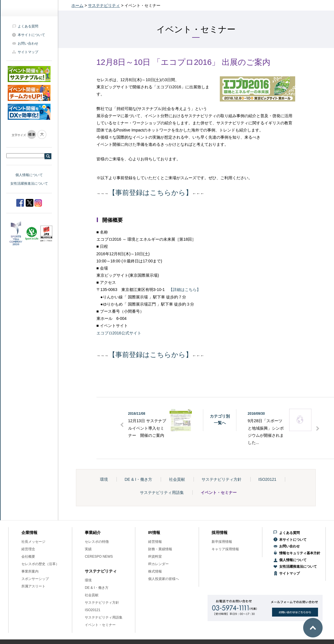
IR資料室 (155, 557)
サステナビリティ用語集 (162, 493)
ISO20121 (267, 479)
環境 (104, 479)
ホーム (77, 5)
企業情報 (29, 533)
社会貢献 (177, 479)
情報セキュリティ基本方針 (300, 553)
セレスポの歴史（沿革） (40, 564)
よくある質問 (28, 26)
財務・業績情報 (160, 549)
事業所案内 (30, 571)
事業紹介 (93, 533)
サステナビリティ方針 (222, 479)
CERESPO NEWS (99, 557)
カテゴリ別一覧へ (220, 419)
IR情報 (154, 533)
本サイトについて (31, 35)
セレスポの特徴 (97, 542)
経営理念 (28, 549)
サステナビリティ (104, 5)
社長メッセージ (33, 542)
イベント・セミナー (219, 493)
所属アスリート (33, 586)
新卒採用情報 (222, 542)
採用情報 (220, 533)
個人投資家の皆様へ (164, 579)
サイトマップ (28, 52)
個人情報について (29, 175)
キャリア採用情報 (225, 549)
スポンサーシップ (35, 579)
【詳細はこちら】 (185, 290)
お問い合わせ (28, 43)
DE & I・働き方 (138, 479)
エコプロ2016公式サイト (119, 333)
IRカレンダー (158, 564)
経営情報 (155, 542)
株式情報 (155, 571)
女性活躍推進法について (29, 184)
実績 (88, 549)
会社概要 (28, 557)
